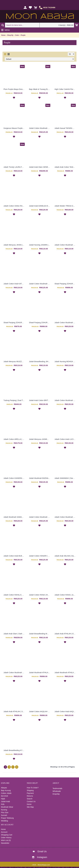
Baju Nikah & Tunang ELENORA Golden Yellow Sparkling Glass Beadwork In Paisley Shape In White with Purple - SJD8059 (40, 89)
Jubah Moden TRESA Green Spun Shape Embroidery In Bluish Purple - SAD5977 (65, 206)
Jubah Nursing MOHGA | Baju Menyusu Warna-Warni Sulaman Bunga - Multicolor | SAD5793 (65, 362)
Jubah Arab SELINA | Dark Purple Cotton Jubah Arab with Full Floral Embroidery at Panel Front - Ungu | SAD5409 (65, 556)
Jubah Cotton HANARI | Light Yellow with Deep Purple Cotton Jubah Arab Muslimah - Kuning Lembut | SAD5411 (40, 556)
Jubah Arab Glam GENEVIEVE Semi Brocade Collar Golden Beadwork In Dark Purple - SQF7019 (40, 167)
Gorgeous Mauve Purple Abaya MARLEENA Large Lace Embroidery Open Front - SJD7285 (14, 128)
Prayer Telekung (7, 818)
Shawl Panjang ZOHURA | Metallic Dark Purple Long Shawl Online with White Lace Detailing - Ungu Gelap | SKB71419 (14, 323)
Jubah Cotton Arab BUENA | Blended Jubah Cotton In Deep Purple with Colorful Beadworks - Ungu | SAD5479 (14, 556)
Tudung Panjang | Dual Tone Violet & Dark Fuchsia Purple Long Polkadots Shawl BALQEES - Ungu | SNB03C (14, 400)
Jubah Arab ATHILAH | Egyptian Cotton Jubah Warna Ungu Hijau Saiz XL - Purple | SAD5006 (65, 634)
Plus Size (5, 812)
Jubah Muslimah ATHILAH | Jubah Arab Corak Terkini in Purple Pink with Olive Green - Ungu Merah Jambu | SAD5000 (65, 673)
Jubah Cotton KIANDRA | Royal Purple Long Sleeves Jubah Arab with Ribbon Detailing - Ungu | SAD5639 (14, 478)
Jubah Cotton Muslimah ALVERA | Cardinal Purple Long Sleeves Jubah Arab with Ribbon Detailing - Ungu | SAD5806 (65, 323)
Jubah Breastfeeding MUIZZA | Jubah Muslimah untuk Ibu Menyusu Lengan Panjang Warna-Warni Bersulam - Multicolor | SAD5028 (40, 634)
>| (17, 767)
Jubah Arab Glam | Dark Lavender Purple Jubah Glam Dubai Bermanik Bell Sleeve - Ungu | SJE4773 (14, 634)
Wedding (4, 821)
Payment (30, 793)
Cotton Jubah (6, 793)
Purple (23, 35)
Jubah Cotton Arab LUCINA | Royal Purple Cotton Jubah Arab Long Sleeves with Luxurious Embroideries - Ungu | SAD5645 (65, 439)
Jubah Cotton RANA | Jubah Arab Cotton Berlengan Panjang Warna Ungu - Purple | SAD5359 (65, 595)
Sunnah (4, 815)
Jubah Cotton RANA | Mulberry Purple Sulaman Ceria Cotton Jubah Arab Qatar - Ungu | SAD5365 (40, 595)
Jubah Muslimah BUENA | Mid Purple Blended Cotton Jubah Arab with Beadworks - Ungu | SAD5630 (40, 478)
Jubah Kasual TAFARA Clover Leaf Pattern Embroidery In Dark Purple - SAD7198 (65, 128)
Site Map (30, 807)
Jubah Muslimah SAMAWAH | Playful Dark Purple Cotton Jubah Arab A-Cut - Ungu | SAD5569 (14, 517)
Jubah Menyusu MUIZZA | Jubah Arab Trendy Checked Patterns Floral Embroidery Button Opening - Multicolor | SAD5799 (14, 362)
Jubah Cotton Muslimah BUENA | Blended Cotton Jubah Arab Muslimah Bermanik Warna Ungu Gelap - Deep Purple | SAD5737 (65, 400)
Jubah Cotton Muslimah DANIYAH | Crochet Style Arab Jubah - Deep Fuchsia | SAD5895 (65, 245)
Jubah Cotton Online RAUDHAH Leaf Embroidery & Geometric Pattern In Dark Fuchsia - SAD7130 (14, 206)
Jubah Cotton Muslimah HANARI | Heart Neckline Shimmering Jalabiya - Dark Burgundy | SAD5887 (40, 284)
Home (3, 35)
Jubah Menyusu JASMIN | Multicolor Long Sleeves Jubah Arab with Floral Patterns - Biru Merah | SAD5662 (40, 439)
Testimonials (57, 788)
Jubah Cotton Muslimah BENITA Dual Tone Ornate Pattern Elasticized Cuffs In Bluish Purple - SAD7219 (40, 128)
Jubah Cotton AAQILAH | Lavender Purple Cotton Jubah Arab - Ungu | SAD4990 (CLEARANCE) (40, 711)
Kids (3, 804)
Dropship (56, 794)
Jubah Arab (5, 801)
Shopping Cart (7, 835)
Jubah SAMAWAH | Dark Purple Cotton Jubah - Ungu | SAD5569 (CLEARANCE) (65, 478)
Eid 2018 (4, 796)
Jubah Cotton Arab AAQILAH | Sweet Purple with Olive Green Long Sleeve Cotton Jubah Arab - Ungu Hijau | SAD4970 (65, 711)
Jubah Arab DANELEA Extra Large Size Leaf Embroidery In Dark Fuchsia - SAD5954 (40, 206)
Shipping (30, 790)
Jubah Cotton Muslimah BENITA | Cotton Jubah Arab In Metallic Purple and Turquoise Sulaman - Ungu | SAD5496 (40, 517)
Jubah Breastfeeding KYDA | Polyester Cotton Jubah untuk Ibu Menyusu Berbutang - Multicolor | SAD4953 (14, 750)
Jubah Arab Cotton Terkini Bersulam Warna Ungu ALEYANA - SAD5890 (65, 167)
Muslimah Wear (7, 807)
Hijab (3, 799)
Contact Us (31, 801)
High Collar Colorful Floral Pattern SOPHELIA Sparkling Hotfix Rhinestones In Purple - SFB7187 (65, 89)
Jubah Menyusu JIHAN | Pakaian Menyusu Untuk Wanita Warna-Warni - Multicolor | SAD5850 (14, 245)
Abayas (4, 788)
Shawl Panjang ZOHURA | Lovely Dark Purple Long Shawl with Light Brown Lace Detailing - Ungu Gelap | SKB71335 (40, 323)
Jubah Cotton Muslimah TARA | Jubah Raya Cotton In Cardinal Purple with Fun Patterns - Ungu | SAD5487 (65, 517)
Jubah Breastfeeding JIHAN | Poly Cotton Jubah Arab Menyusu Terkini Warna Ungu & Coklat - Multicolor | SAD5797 (40, 362)
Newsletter (5, 843)
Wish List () (6, 840)
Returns (30, 796)
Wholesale (57, 791)
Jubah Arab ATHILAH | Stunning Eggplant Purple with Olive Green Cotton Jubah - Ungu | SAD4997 (14, 711)
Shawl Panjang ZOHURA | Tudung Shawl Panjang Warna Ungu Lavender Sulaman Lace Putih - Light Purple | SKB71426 (65, 284)
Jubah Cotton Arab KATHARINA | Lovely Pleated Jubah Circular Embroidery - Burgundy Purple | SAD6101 (14, 284)
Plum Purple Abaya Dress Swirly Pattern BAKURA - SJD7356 (14, 89)
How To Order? (33, 788)
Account (4, 832)
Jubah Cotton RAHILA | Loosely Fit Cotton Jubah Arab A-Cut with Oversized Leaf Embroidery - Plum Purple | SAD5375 (14, 595)
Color (17, 35)
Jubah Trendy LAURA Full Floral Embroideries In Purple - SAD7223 (14, 167)
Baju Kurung (6, 790)
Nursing (4, 810)
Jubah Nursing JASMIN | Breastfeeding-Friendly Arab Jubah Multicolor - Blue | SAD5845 (40, 245)
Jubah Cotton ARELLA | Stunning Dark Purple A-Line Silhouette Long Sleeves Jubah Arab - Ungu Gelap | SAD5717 (14, 439)
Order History (6, 838)
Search (30, 799)
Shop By (10, 35)
